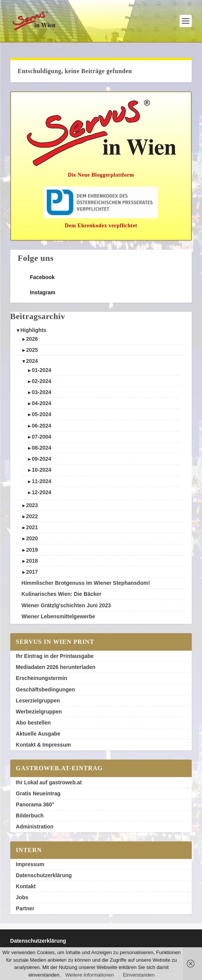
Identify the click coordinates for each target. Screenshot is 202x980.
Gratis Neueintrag (38, 793)
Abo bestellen (33, 723)
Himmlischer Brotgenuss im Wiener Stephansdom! (86, 583)
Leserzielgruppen (38, 701)
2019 (32, 550)
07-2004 (41, 437)
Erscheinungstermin (42, 678)
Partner (25, 908)
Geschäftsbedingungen (46, 690)
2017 (32, 572)
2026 (32, 339)
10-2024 (41, 470)
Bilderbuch (30, 816)
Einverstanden (139, 975)
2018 (32, 561)
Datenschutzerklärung (44, 875)
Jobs (22, 897)
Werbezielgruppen (39, 712)
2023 (32, 505)
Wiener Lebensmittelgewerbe (59, 616)
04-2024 (41, 403)
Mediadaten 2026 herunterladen (56, 667)
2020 (32, 538)
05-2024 (41, 414)
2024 (32, 361)
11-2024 (41, 481)
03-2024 (41, 392)
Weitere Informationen (90, 975)
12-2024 (41, 492)
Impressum (30, 864)
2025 (32, 350)
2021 (32, 527)
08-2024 (41, 448)
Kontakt (26, 886)
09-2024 (41, 459)
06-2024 (41, 426)
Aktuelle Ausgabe (38, 734)
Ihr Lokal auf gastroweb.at (49, 782)
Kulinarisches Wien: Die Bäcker (62, 594)
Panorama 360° (35, 804)
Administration (35, 827)
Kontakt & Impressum (44, 745)
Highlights (33, 330)
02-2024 (41, 381)
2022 (32, 516)
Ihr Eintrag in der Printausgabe (55, 656)
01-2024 (41, 370)
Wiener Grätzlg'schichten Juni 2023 (66, 605)
